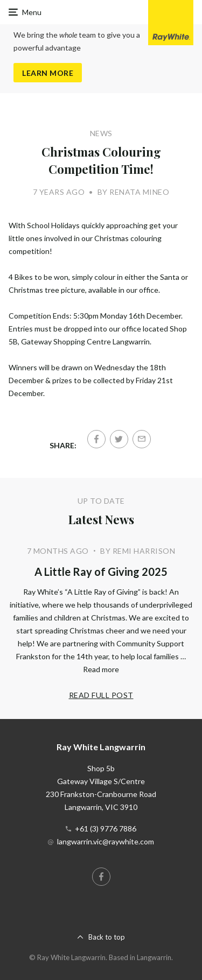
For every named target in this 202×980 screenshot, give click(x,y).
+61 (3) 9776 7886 (106, 829)
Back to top (107, 937)
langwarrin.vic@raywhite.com (106, 841)
